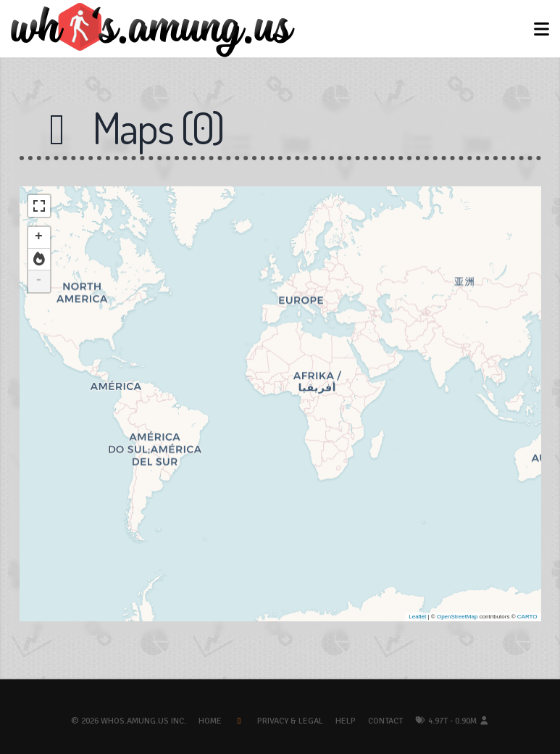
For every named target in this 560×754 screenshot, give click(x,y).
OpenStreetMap (457, 617)
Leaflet (417, 617)
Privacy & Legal (290, 721)
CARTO (527, 617)
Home (210, 721)
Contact (385, 721)
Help (346, 721)
